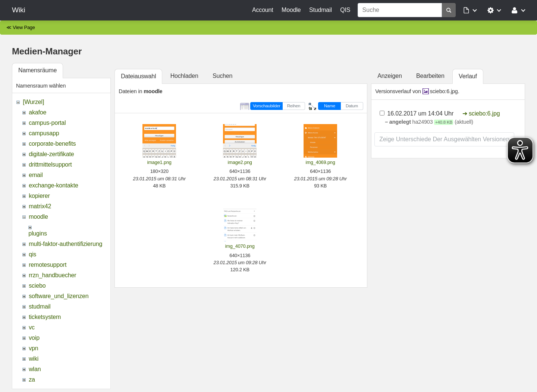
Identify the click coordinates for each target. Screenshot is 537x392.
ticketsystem (45, 317)
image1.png (159, 162)
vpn (33, 348)
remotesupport (48, 265)
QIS (345, 10)
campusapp (44, 133)
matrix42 (40, 206)
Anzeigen (390, 76)
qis (32, 254)
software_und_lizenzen (59, 296)
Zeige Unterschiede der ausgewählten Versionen (444, 139)
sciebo (37, 286)
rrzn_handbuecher (52, 275)
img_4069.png (321, 162)
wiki (34, 359)
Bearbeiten (430, 76)
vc (32, 327)
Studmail (321, 10)
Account (263, 10)
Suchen (222, 76)
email (36, 175)
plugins (38, 233)
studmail (40, 306)
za (32, 380)
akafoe (37, 112)
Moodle (291, 10)
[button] (471, 10)
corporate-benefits (52, 144)
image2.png (240, 162)
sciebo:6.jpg (444, 91)
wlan (35, 369)
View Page (24, 27)
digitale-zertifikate (51, 154)
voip (34, 338)
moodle (38, 217)
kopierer (39, 196)
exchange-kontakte (53, 185)
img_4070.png (240, 246)
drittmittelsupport (50, 165)
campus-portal (47, 123)
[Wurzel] (33, 102)
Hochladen (184, 76)
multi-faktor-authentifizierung (65, 244)
